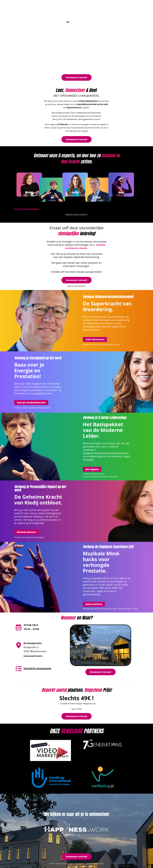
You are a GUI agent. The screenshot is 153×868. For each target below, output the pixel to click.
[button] (76, 77)
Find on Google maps (33, 655)
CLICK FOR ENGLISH (79, 22)
